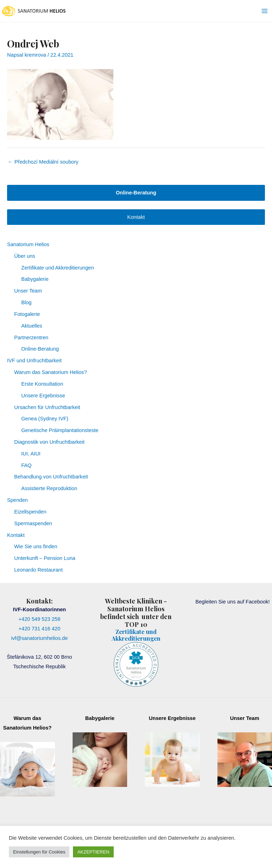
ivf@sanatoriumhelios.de (39, 638)
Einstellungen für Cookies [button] (39, 852)
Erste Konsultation (42, 384)
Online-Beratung (40, 349)
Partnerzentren (31, 337)
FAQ (26, 465)
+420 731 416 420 (39, 629)
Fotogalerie (27, 314)
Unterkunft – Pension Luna (45, 558)
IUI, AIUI (31, 454)
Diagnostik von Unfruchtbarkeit (49, 442)
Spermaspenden (33, 523)
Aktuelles (32, 326)
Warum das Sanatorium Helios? (50, 372)
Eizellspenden (30, 512)
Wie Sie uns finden (36, 546)
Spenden (17, 500)
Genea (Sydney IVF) (45, 419)
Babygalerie (35, 279)
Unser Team (28, 291)
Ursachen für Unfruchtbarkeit (47, 407)
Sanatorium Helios (28, 244)
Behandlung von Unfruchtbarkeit (51, 477)
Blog (26, 302)
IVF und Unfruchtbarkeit (34, 361)
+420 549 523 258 (39, 619)
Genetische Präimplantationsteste (60, 430)
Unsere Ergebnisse (43, 396)
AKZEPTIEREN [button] (93, 852)
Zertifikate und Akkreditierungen (58, 268)
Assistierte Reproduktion (49, 488)
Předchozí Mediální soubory (43, 162)
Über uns (25, 256)
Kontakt (136, 217)
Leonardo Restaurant (38, 570)
